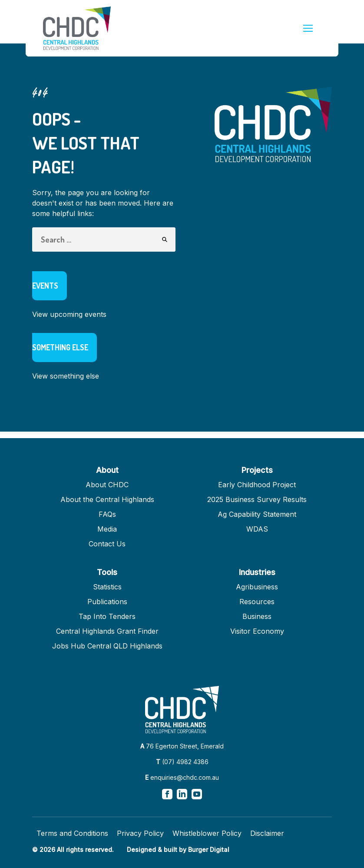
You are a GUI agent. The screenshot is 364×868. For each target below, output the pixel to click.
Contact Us (107, 544)
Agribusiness (257, 587)
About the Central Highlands (107, 499)
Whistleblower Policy (207, 833)
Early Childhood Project (257, 485)
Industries (257, 572)
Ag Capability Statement (257, 514)
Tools (107, 572)
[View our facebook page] (167, 794)
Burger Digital (209, 850)
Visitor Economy (257, 631)
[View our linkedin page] (182, 794)
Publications (107, 602)
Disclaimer (267, 833)
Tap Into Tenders (107, 616)
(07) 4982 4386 (185, 762)
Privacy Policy (140, 833)
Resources (257, 602)
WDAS (257, 529)
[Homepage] (77, 28)
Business (257, 616)
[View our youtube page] (197, 794)
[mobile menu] (308, 28)
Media (107, 529)
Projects (257, 470)
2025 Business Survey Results (257, 499)
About (107, 470)
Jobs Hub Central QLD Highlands (107, 646)
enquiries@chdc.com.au (185, 777)
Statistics (107, 587)
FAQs (107, 514)
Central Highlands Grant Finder (107, 631)
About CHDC (107, 485)
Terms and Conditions (72, 833)
